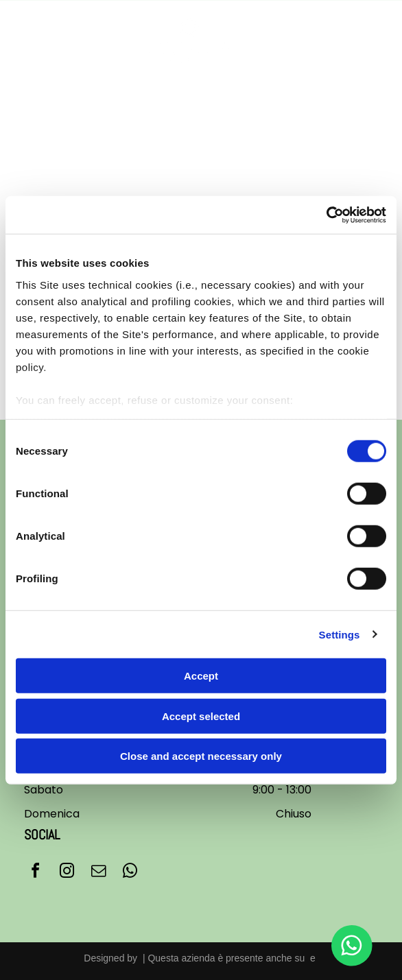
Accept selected (201, 716)
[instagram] (67, 873)
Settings (340, 634)
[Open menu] (373, 41)
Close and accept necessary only (201, 756)
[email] (98, 873)
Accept (201, 676)
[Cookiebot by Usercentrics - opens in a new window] (326, 215)
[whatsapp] (130, 873)
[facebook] (35, 873)
